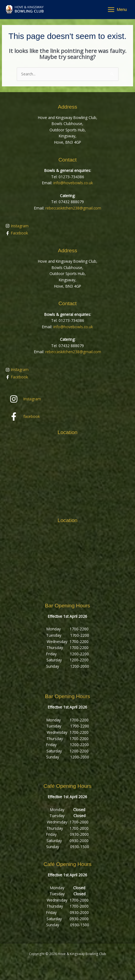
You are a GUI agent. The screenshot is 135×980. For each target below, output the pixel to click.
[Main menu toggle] (117, 9)
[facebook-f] (67, 233)
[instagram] (67, 226)
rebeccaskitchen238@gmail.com (73, 208)
